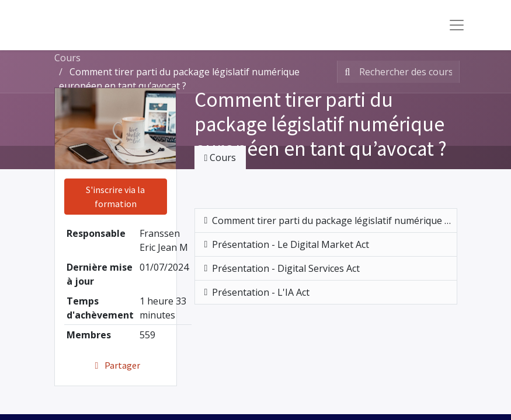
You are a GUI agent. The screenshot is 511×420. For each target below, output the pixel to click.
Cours (67, 58)
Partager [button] (115, 365)
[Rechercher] (345, 72)
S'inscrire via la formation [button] (115, 197)
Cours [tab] (220, 157)
